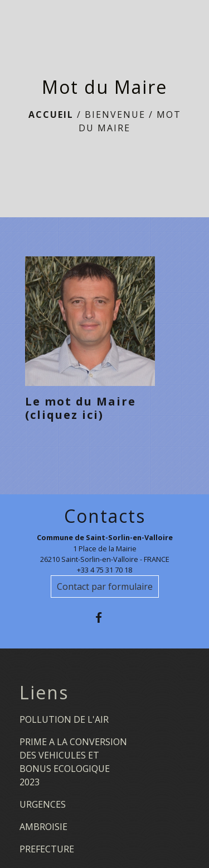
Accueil (51, 115)
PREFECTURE (47, 849)
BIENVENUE (115, 115)
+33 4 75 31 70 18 (104, 570)
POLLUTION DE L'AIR (64, 719)
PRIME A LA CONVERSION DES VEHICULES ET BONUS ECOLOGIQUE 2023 (73, 762)
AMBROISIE (43, 827)
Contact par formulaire (105, 586)
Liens (44, 693)
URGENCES (43, 804)
